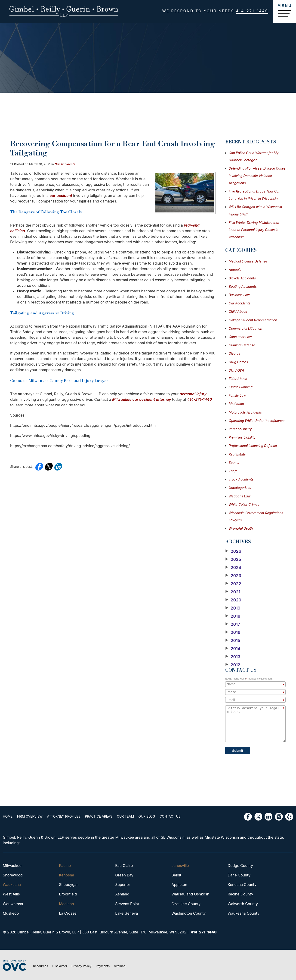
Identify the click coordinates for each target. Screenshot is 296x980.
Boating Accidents (243, 286)
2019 (233, 608)
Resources (41, 966)
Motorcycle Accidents (245, 412)
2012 (233, 665)
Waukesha (12, 885)
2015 (233, 641)
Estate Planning (241, 387)
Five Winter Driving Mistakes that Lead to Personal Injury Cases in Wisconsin (254, 230)
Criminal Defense (242, 345)
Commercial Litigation (245, 328)
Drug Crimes (238, 362)
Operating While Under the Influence (257, 421)
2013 (233, 657)
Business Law (239, 295)
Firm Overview (30, 816)
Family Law (237, 395)
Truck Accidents (241, 479)
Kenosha (66, 875)
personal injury (193, 394)
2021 (233, 592)
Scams (234, 463)
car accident (61, 196)
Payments (103, 966)
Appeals (235, 270)
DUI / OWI (236, 370)
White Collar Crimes (244, 504)
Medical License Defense (248, 261)
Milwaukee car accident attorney (142, 399)
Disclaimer (60, 966)
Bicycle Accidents (242, 278)
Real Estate (237, 454)
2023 (233, 576)
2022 (233, 584)
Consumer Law (240, 337)
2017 (233, 624)
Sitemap (120, 966)
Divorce (235, 353)
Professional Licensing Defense (253, 446)
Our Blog (147, 816)
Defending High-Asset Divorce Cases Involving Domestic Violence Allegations (257, 175)
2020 (233, 600)
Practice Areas (99, 816)
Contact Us (170, 816)
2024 (233, 568)
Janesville (180, 866)
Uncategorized (240, 488)
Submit (238, 751)
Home (8, 816)
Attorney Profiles (64, 816)
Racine (65, 866)
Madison (66, 904)
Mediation (236, 404)
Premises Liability (242, 437)
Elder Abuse (238, 379)
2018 (233, 616)
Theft (233, 471)
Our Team (125, 816)
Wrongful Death (241, 528)
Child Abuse (238, 311)
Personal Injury (240, 429)
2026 (233, 551)
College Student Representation (253, 320)
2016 (233, 632)
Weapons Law (240, 496)
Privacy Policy (81, 966)
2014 (233, 649)
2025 (233, 560)
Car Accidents (65, 164)
